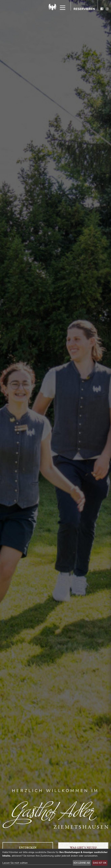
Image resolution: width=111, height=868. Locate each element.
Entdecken (28, 848)
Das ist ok (100, 863)
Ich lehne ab (82, 863)
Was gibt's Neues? (83, 848)
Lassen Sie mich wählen (15, 863)
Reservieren (84, 9)
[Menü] (63, 8)
